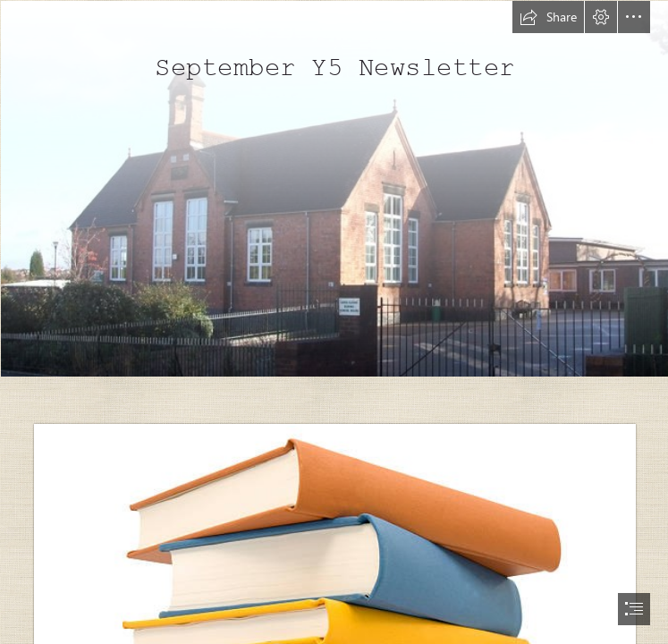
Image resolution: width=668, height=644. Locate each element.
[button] (548, 17)
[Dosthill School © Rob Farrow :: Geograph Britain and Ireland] (334, 188)
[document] (334, 322)
